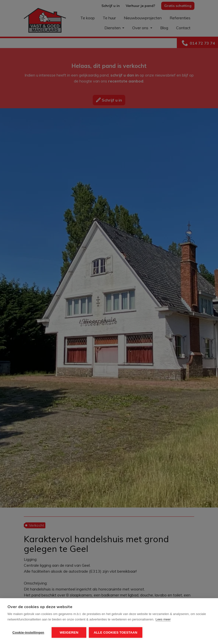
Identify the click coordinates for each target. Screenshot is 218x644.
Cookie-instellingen (28, 632)
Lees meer (163, 619)
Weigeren (69, 632)
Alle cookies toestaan (116, 632)
